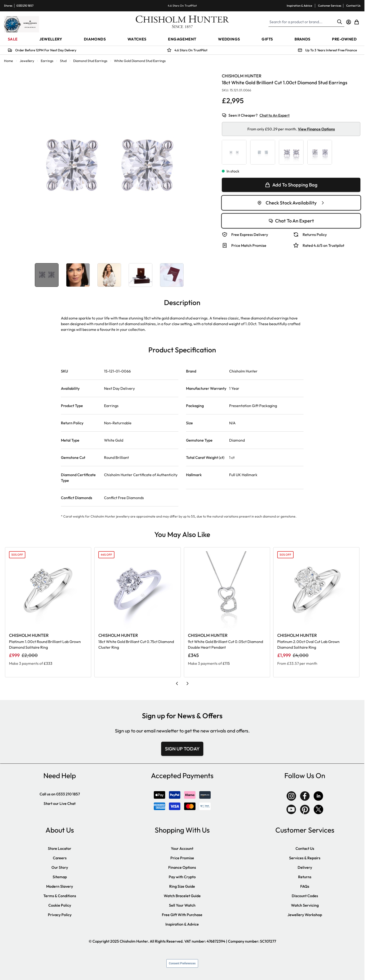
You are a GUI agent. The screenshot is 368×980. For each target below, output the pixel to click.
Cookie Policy (60, 905)
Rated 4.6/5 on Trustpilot (323, 245)
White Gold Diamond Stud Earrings (140, 61)
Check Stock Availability (291, 203)
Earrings (47, 61)
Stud (63, 61)
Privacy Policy (60, 915)
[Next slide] (187, 683)
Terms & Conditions (60, 896)
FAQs (305, 886)
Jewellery (27, 61)
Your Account (182, 848)
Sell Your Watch (182, 905)
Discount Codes (305, 896)
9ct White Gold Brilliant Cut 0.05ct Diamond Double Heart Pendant (225, 644)
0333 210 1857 (25, 6)
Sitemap (60, 877)
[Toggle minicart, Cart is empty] (357, 22)
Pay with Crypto (182, 877)
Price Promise (182, 858)
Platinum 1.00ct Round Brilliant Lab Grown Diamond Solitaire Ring (45, 644)
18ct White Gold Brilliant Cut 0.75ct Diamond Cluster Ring (136, 644)
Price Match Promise (249, 245)
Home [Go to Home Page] (9, 61)
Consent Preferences (182, 963)
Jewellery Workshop (305, 915)
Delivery (305, 867)
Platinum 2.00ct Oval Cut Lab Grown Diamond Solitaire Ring (308, 644)
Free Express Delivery (250, 235)
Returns (305, 877)
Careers (60, 858)
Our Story (60, 867)
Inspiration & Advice (299, 6)
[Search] (340, 22)
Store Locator (60, 848)
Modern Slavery (60, 886)
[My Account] (349, 22)
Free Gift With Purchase (182, 915)
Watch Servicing (305, 905)
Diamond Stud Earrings (90, 61)
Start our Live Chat (60, 803)
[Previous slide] (177, 683)
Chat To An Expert (291, 221)
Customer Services (330, 6)
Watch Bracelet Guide (182, 896)
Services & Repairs (305, 858)
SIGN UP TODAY (182, 749)
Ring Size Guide (182, 886)
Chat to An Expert (275, 115)
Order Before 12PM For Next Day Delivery (46, 50)
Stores (8, 6)
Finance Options (182, 867)
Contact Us (353, 6)
